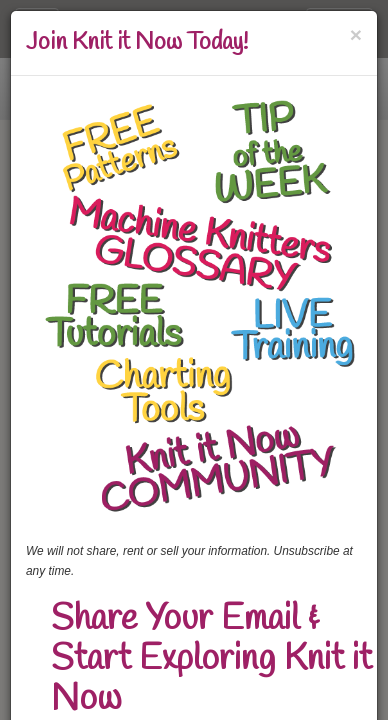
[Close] (356, 34)
